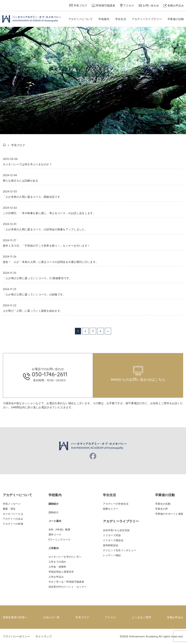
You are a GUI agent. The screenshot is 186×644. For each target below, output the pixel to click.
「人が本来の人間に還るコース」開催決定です (31, 197)
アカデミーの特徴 (13, 524)
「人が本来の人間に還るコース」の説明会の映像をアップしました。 (45, 229)
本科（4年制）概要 (59, 530)
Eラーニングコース (59, 540)
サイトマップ (44, 636)
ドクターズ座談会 (113, 540)
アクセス (129, 5)
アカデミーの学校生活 (116, 504)
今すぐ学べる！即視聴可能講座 (66, 582)
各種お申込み (176, 5)
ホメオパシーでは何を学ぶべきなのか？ (27, 164)
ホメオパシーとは (13, 514)
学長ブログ (81, 5)
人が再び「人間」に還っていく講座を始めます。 (33, 311)
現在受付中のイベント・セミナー (68, 587)
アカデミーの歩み (13, 519)
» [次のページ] (108, 331)
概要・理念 (9, 509)
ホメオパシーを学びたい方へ (65, 557)
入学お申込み (56, 577)
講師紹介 (54, 512)
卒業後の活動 (176, 19)
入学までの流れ (57, 562)
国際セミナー (111, 509)
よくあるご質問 (141, 617)
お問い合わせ (151, 5)
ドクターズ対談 (112, 535)
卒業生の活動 (163, 504)
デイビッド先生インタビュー (119, 550)
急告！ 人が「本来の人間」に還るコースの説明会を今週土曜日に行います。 (51, 262)
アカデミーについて (81, 19)
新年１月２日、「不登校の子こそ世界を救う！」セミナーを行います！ (47, 246)
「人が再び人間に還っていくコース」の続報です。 (34, 294)
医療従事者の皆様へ (15, 617)
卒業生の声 (162, 509)
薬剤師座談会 (111, 545)
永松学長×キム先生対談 (116, 530)
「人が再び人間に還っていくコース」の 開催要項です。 (37, 278)
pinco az (65, 352)
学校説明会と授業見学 (61, 572)
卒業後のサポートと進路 (169, 514)
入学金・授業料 (57, 567)
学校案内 (104, 19)
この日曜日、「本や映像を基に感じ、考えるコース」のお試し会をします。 (49, 213)
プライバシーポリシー (16, 636)
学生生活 (121, 19)
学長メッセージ (12, 504)
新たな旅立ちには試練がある (21, 181)
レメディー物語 (112, 555)
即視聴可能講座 (106, 5)
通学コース (55, 535)
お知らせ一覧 (51, 617)
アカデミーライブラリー (147, 19)
